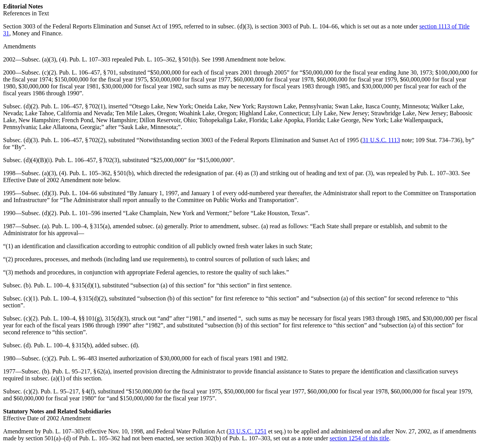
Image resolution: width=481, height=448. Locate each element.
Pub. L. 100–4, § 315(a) (81, 226)
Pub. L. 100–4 (58, 318)
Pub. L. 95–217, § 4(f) (68, 391)
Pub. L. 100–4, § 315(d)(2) (73, 298)
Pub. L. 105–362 (100, 438)
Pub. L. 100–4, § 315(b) (63, 345)
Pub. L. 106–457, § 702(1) (73, 106)
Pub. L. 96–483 (78, 358)
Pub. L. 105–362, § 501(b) (166, 59)
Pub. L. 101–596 (80, 213)
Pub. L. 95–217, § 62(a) (81, 371)
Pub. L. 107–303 (90, 59)
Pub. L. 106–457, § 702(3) (87, 160)
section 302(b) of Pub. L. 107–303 (228, 438)
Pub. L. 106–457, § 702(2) (73, 140)
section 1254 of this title (359, 438)
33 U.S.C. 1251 (248, 431)
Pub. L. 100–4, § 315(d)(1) (66, 285)
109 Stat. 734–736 (438, 140)
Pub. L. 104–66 (79, 193)
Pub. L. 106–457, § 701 (88, 72)
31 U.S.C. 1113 (381, 140)
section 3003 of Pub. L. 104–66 (299, 26)
